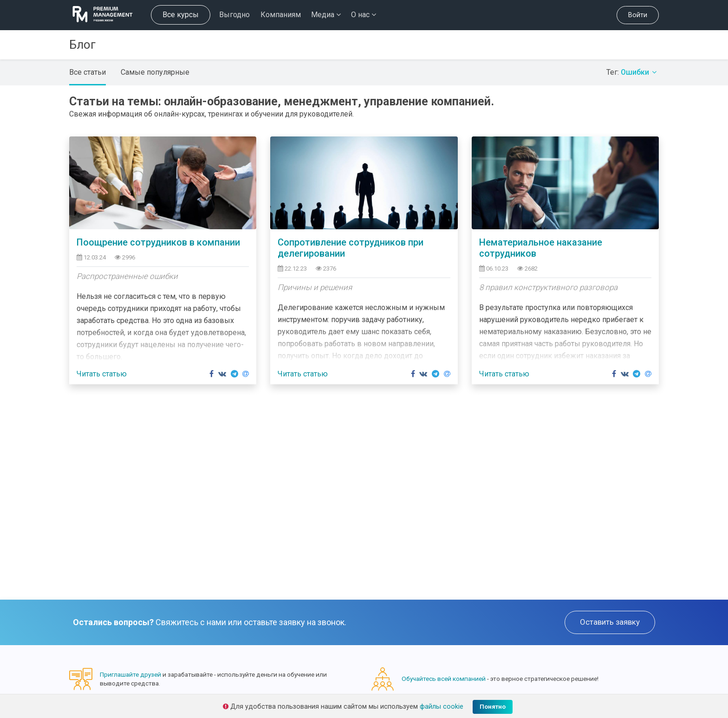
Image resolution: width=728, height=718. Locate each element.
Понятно (493, 707)
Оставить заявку (610, 622)
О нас (364, 15)
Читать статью (102, 374)
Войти (638, 15)
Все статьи (88, 72)
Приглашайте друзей (130, 674)
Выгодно (234, 15)
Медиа (326, 15)
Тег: (633, 72)
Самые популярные (155, 72)
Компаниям (281, 15)
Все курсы (181, 15)
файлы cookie (442, 707)
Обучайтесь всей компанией (444, 679)
